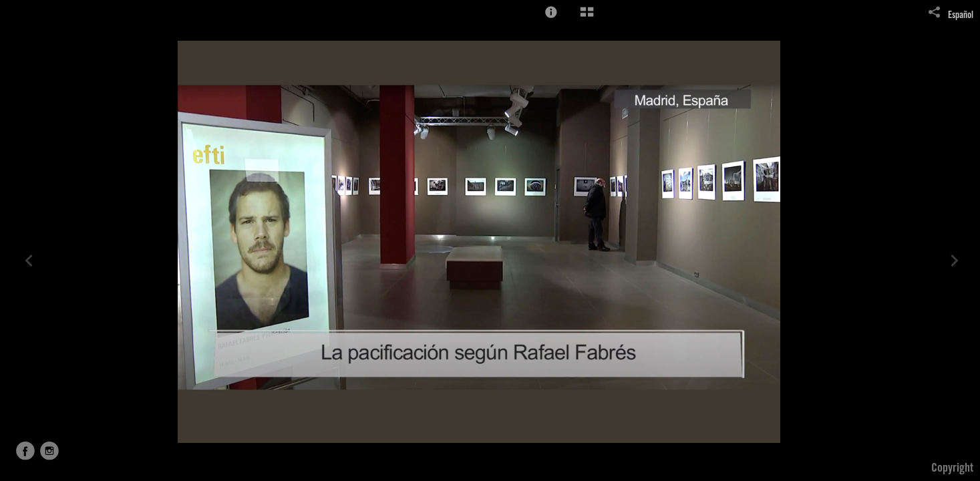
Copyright (952, 469)
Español (961, 16)
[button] (551, 12)
